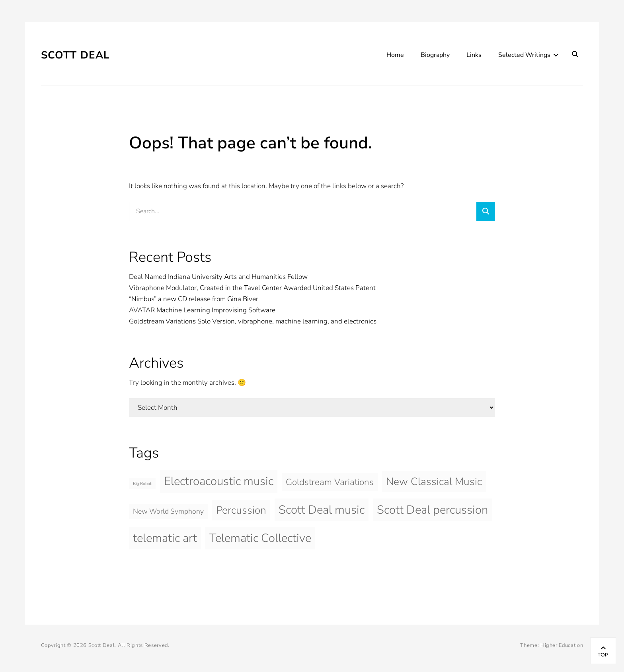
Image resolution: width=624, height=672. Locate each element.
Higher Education (562, 645)
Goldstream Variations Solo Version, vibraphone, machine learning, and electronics (253, 321)
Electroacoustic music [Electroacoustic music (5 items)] (219, 481)
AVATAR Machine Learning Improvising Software (202, 310)
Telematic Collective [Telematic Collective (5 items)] (260, 538)
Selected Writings (524, 55)
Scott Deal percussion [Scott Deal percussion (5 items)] (432, 510)
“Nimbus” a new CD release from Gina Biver (194, 299)
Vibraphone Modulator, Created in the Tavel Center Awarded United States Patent (252, 288)
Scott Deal (76, 55)
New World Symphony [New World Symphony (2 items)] (168, 511)
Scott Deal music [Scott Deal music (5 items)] (322, 510)
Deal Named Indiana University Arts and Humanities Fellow (218, 277)
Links (474, 55)
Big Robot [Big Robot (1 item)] (142, 484)
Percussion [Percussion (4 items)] (241, 510)
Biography (435, 55)
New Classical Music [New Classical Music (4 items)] (434, 481)
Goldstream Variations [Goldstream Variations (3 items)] (330, 482)
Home (395, 55)
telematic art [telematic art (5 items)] (165, 538)
